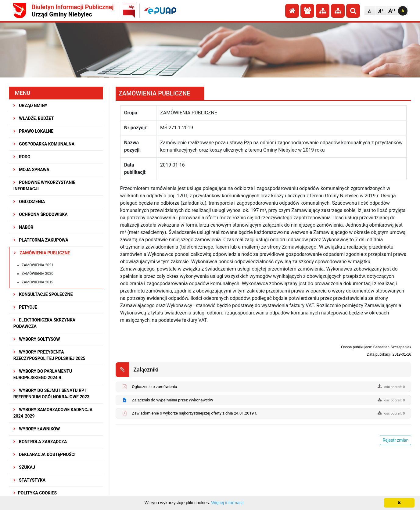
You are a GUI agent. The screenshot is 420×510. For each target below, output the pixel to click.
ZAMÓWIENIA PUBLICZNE (42, 253)
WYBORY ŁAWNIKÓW (37, 429)
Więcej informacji (227, 503)
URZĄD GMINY (31, 106)
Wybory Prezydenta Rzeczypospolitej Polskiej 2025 (49, 355)
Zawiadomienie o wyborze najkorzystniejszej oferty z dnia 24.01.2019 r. (195, 413)
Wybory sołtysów (37, 339)
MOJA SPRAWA (31, 170)
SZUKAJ (24, 467)
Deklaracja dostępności (45, 454)
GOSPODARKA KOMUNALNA (44, 144)
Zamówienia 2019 (38, 282)
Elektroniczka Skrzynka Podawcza (44, 323)
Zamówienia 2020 (38, 274)
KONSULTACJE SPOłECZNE (43, 294)
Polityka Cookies (35, 493)
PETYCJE (25, 307)
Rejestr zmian (395, 440)
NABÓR (23, 227)
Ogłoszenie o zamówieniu (155, 387)
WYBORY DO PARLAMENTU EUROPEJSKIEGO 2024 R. (43, 374)
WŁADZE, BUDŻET (34, 118)
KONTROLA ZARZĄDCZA (40, 442)
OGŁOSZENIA (29, 202)
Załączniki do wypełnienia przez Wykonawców (173, 400)
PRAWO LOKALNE (33, 131)
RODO (22, 157)
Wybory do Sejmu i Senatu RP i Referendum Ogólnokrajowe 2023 (52, 394)
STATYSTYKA (29, 480)
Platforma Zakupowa (41, 240)
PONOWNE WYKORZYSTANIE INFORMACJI (44, 186)
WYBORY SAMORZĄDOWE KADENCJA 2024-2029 (53, 413)
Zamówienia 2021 (38, 265)
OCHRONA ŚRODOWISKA (41, 214)
